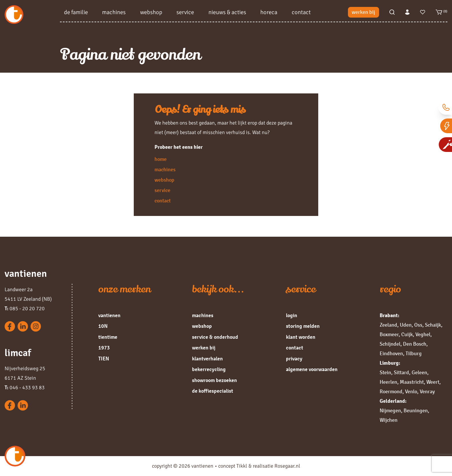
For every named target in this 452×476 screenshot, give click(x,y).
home (161, 159)
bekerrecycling (209, 369)
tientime (108, 337)
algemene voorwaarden (312, 369)
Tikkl (242, 466)
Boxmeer (389, 334)
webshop (151, 13)
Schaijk (433, 325)
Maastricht (412, 382)
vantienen (109, 315)
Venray (427, 392)
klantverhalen (207, 359)
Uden (406, 325)
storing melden (303, 326)
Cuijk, (408, 334)
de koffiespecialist (213, 391)
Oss (418, 325)
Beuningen (416, 411)
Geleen (419, 372)
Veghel (423, 334)
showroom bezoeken (214, 380)
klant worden (301, 337)
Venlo (411, 392)
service (185, 13)
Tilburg (414, 353)
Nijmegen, (391, 411)
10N (103, 326)
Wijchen (389, 420)
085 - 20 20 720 (25, 308)
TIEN (104, 359)
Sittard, (402, 372)
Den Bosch (415, 344)
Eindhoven (391, 353)
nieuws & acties (227, 13)
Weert (433, 382)
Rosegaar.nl (287, 466)
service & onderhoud (215, 337)
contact (301, 13)
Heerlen (388, 382)
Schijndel (390, 344)
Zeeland (388, 325)
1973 (104, 348)
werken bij (363, 13)
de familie (76, 13)
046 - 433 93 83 (25, 387)
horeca (269, 13)
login (292, 315)
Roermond (391, 392)
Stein (385, 372)
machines (114, 13)
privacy (294, 359)
